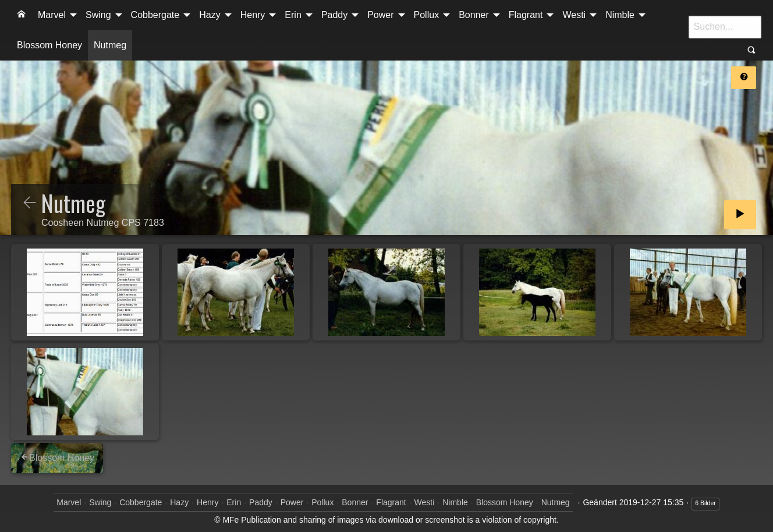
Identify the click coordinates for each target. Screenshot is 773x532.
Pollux (427, 15)
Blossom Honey (49, 45)
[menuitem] (22, 15)
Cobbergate (155, 15)
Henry (253, 15)
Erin (293, 15)
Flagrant (526, 15)
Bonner (474, 15)
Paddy (334, 15)
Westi (574, 15)
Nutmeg (110, 45)
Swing (98, 15)
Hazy (210, 15)
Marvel (52, 15)
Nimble (620, 15)
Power (380, 15)
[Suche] (725, 27)
